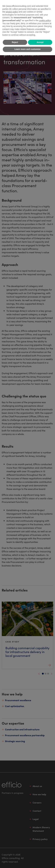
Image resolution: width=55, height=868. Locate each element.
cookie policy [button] (45, 20)
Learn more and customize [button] (27, 49)
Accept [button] (40, 42)
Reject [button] (15, 42)
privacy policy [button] (12, 12)
